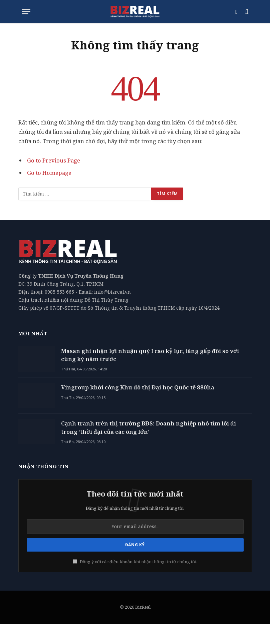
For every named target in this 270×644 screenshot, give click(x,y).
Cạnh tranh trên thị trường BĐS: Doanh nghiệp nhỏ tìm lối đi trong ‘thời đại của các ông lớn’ (149, 427)
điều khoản (121, 562)
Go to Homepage (49, 173)
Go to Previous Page (54, 160)
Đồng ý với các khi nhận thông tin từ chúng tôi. (135, 562)
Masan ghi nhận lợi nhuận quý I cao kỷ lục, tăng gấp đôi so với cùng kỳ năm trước (150, 355)
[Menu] (26, 12)
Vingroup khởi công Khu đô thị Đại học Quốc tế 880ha (138, 387)
